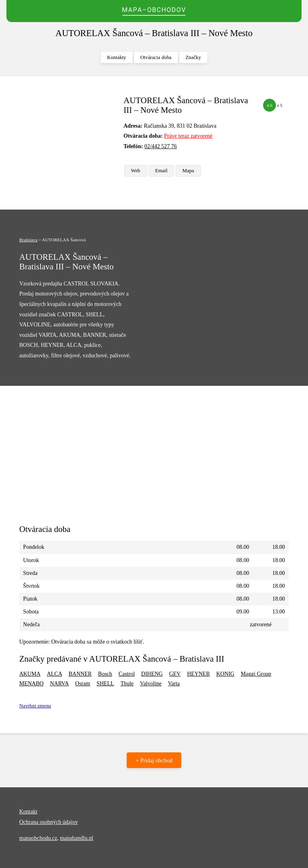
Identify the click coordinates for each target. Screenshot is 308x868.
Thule (127, 684)
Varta (174, 684)
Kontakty (117, 57)
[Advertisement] (68, 136)
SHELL (105, 684)
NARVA (60, 684)
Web (136, 171)
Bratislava (28, 240)
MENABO (31, 684)
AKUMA (30, 674)
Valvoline (151, 684)
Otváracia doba (156, 57)
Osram (83, 684)
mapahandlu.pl (76, 838)
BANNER (80, 674)
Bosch (105, 674)
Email (161, 171)
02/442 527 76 (161, 146)
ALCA (55, 674)
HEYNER (198, 674)
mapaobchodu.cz (38, 838)
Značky (193, 57)
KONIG (225, 674)
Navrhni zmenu (35, 706)
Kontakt (28, 812)
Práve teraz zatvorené (188, 136)
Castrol (127, 674)
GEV (175, 674)
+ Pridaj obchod (154, 760)
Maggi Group (256, 674)
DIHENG (152, 674)
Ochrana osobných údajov (49, 822)
